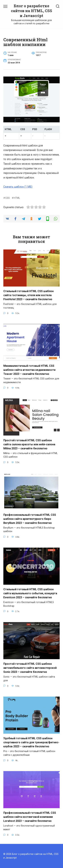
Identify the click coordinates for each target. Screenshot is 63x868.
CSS (7, 198)
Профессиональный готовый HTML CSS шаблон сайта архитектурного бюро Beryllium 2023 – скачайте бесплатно (30, 519)
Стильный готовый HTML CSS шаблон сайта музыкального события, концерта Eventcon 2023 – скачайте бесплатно (30, 593)
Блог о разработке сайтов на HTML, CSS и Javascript (32, 11)
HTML (17, 198)
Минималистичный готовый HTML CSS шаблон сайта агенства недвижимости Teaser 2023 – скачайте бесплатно (29, 370)
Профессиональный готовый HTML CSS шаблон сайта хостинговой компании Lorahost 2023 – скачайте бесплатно (30, 817)
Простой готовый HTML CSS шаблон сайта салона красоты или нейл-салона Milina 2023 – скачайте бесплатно (29, 444)
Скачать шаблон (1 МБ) (18, 187)
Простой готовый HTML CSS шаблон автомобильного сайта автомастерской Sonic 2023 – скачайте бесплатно (30, 668)
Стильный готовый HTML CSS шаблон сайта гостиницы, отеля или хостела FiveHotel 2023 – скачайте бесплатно (28, 295)
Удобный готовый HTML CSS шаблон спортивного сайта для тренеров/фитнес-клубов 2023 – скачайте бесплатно (31, 742)
